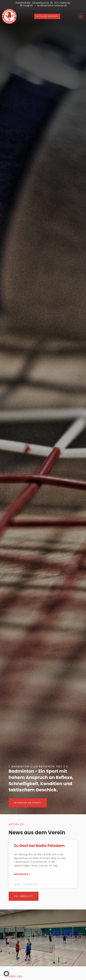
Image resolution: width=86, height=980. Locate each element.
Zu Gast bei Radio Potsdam (39, 846)
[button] (81, 16)
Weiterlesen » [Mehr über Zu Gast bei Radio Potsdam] (22, 874)
